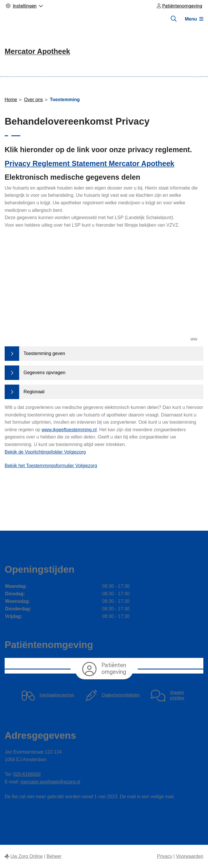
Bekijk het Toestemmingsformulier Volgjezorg (51, 466)
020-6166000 (27, 774)
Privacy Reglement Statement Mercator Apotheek (89, 163)
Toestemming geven (44, 353)
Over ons (34, 100)
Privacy (164, 856)
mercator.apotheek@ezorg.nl (50, 782)
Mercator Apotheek (37, 51)
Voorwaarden (190, 856)
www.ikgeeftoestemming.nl (69, 430)
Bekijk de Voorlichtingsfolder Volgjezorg (45, 452)
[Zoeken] (174, 19)
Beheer (54, 856)
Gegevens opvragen (44, 373)
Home (11, 100)
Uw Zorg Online (27, 856)
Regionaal (34, 392)
